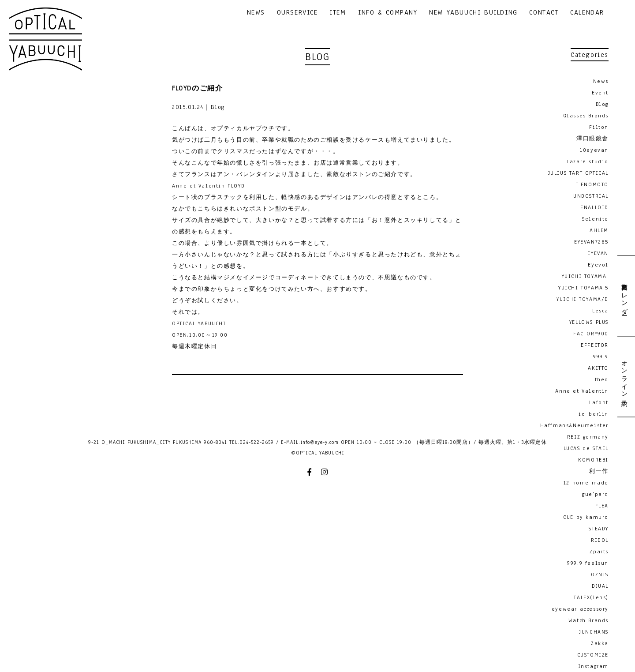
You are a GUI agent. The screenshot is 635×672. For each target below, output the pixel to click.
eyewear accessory (580, 609)
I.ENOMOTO (592, 184)
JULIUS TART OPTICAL (578, 173)
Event (600, 93)
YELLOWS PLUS (589, 322)
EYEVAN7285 (591, 242)
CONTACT (544, 13)
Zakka (600, 643)
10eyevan (594, 150)
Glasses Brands (586, 116)
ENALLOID (594, 207)
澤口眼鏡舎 (592, 139)
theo (602, 379)
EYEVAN (598, 253)
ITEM (338, 13)
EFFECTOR (595, 345)
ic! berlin (594, 414)
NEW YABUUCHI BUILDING (473, 13)
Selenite (595, 219)
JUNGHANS (594, 632)
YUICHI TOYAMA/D (583, 299)
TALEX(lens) (591, 597)
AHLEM (599, 230)
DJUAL (600, 586)
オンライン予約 (624, 376)
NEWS (256, 13)
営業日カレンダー (624, 296)
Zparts (599, 552)
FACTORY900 (591, 334)
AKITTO (598, 368)
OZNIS (600, 574)
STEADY (599, 529)
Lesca (600, 311)
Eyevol (598, 265)
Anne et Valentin (582, 391)
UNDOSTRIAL (591, 196)
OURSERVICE (297, 13)
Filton (599, 127)
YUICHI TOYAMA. (585, 276)
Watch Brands (588, 620)
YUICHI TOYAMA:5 (583, 288)
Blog (602, 104)
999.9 (601, 357)
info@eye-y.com (319, 442)
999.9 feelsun (588, 563)
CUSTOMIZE (593, 655)
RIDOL (600, 540)
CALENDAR (587, 13)
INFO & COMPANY (388, 13)
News (601, 81)
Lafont (599, 402)
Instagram (593, 666)
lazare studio (588, 161)
